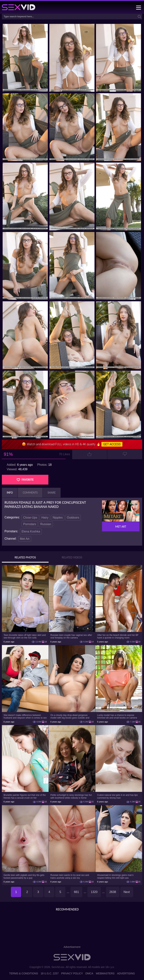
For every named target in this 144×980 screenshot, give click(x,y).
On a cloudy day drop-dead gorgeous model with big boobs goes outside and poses (70, 716)
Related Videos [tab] (72, 557)
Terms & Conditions (24, 973)
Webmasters (105, 973)
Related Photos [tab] (25, 557)
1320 (94, 892)
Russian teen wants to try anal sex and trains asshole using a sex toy (70, 876)
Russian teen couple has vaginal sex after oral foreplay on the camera (71, 636)
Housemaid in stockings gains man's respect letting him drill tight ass (115, 876)
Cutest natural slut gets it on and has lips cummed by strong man (117, 796)
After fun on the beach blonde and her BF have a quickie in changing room (118, 636)
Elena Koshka (31, 531)
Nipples (58, 518)
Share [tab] (52, 493)
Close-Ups (30, 518)
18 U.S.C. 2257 (50, 973)
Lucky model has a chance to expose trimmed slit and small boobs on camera (117, 716)
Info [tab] (10, 493)
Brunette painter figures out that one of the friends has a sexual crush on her (25, 796)
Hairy (45, 518)
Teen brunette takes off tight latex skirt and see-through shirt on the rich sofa (25, 636)
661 (76, 892)
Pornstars (30, 524)
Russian (46, 524)
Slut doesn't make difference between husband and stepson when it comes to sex (25, 716)
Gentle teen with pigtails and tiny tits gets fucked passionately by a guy (24, 876)
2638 (113, 892)
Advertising (126, 973)
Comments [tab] (30, 493)
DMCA (89, 973)
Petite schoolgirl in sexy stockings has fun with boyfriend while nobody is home (71, 796)
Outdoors (73, 518)
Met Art (25, 539)
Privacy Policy (72, 973)
